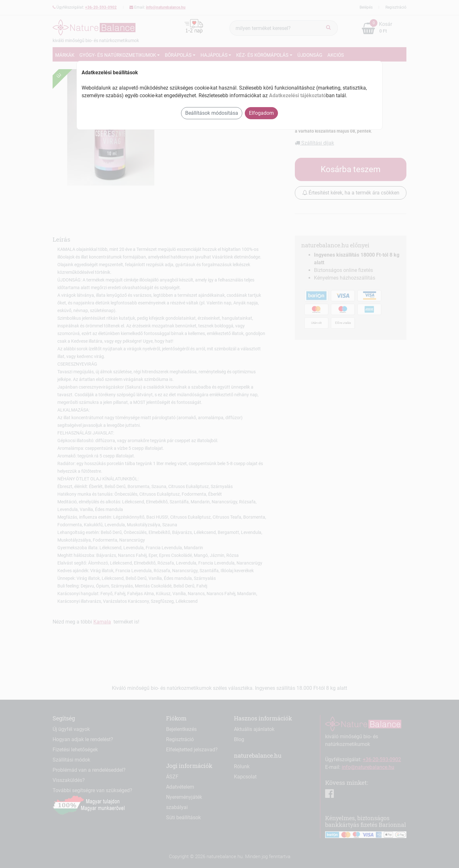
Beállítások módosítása (212, 113)
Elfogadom (261, 113)
